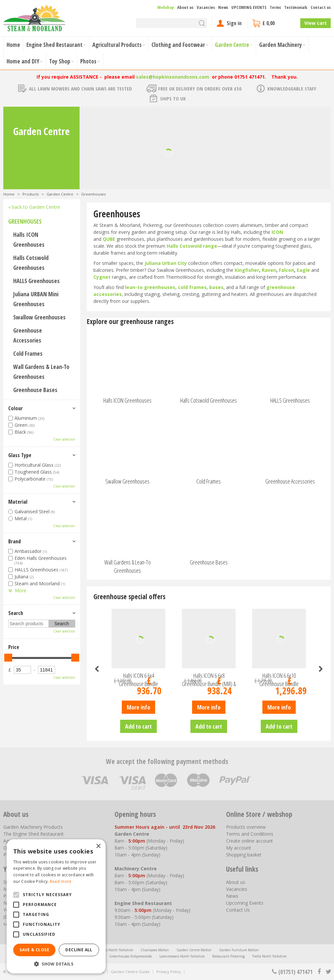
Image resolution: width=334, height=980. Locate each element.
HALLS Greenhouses (36, 281)
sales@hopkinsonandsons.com (173, 77)
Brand (15, 541)
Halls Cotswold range (192, 246)
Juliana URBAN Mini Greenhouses (36, 299)
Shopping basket (244, 855)
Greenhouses (25, 221)
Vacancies (237, 889)
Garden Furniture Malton (239, 950)
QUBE (109, 239)
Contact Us (238, 910)
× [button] (98, 846)
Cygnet (102, 277)
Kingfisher (247, 270)
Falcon (286, 270)
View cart (316, 23)
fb (319, 972)
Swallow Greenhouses (39, 317)
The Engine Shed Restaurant (33, 834)
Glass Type (20, 455)
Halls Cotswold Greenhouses (31, 263)
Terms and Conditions (250, 834)
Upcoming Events (245, 903)
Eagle (303, 270)
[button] (56, 964)
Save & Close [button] (34, 950)
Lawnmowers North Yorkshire (182, 956)
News (232, 896)
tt (328, 972)
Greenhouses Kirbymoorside (131, 956)
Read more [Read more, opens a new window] (61, 881)
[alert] (56, 906)
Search (16, 613)
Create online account (250, 841)
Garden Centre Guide (130, 972)
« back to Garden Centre (34, 207)
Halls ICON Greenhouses (29, 239)
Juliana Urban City (166, 263)
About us (236, 882)
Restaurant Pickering (228, 956)
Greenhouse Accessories (28, 335)
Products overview (246, 827)
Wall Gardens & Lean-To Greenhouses (41, 372)
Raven (269, 270)
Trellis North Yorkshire (269, 956)
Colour (16, 408)
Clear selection (64, 439)
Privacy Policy (169, 972)
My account (239, 848)
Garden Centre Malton (194, 950)
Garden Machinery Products (33, 827)
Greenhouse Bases (35, 390)
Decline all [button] (79, 950)
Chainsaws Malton (155, 950)
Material (18, 502)
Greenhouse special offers (129, 597)
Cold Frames (28, 353)
